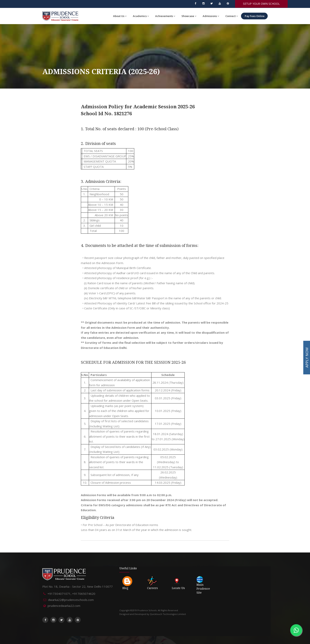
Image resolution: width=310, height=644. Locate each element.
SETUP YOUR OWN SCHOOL (261, 4)
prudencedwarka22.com (64, 606)
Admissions (211, 16)
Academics (141, 16)
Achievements (165, 16)
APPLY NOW (307, 357)
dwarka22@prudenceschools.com (71, 600)
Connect (232, 16)
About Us (120, 16)
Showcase (189, 16)
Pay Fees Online (254, 16)
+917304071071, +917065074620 (71, 594)
